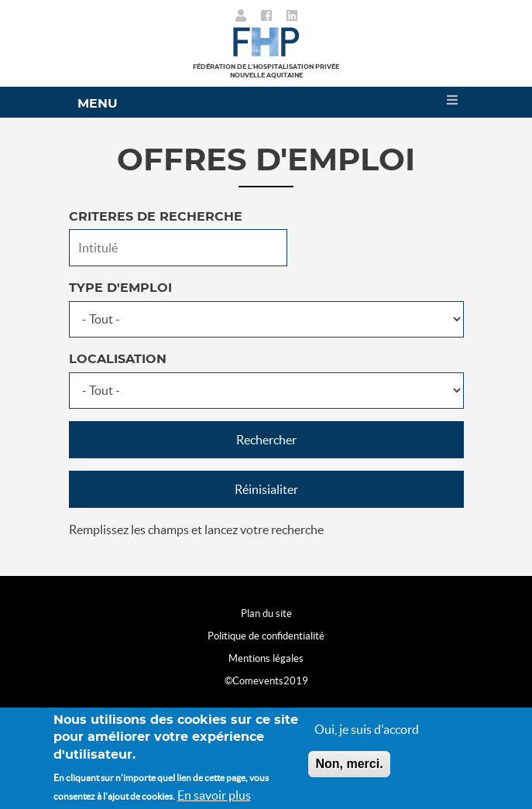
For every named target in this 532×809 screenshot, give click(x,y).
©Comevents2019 (266, 681)
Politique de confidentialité (266, 636)
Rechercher (266, 440)
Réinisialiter (266, 489)
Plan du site (266, 614)
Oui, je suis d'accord (367, 729)
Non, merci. (349, 764)
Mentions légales (266, 658)
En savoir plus (214, 796)
